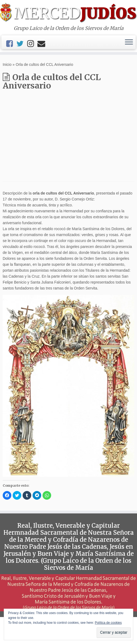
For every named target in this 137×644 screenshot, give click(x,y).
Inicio (7, 64)
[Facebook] (11, 44)
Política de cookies (108, 623)
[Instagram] (32, 44)
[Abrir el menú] (129, 42)
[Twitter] (22, 44)
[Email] (43, 44)
